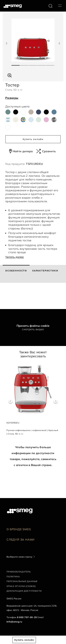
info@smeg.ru (14, 622)
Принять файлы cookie (33, 326)
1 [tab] (16, 64)
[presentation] (26, 296)
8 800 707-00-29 (27, 617)
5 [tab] (50, 64)
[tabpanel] (33, 40)
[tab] (16, 274)
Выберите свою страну (19, 557)
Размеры (12, 98)
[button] (10, 75)
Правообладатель (19, 572)
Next (56, 401)
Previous (10, 401)
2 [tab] (24, 64)
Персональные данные (22, 581)
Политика (13, 577)
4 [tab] (42, 64)
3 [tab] (33, 64)
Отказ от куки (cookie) (21, 586)
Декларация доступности (24, 591)
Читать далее (15, 257)
